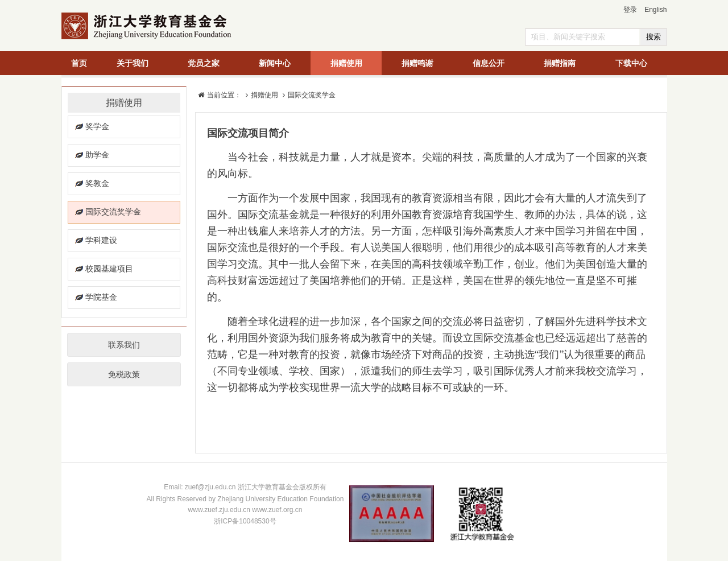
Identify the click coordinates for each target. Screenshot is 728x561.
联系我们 (124, 345)
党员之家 (204, 63)
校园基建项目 (109, 269)
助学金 (97, 155)
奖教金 (97, 183)
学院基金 (101, 297)
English (655, 10)
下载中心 (631, 63)
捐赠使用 (346, 63)
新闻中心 (275, 63)
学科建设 (101, 240)
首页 (79, 63)
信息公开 (489, 63)
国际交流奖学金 (113, 212)
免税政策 (124, 374)
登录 (630, 10)
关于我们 (133, 63)
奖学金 (97, 126)
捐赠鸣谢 (417, 63)
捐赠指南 (560, 63)
